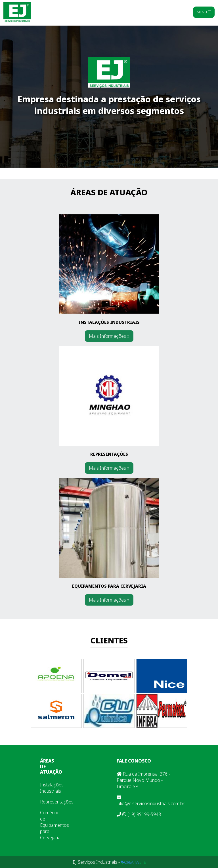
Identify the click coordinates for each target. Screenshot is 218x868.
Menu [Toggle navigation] (204, 12)
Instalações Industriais (52, 788)
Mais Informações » (109, 336)
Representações (57, 802)
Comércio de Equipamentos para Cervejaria (54, 825)
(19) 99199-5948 (139, 814)
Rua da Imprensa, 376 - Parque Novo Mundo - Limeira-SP (143, 780)
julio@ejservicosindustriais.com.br (151, 801)
